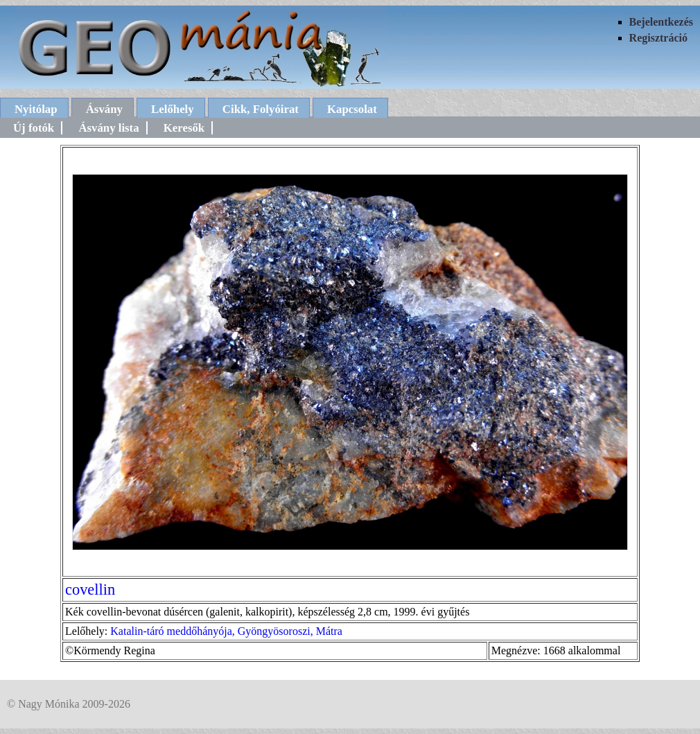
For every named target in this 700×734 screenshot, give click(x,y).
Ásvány (104, 109)
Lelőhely (173, 109)
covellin (90, 589)
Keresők (184, 128)
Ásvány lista (108, 128)
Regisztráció (658, 38)
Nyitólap (36, 109)
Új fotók (34, 128)
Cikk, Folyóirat (261, 109)
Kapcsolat (352, 109)
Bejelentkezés (661, 22)
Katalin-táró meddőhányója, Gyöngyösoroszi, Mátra (226, 631)
